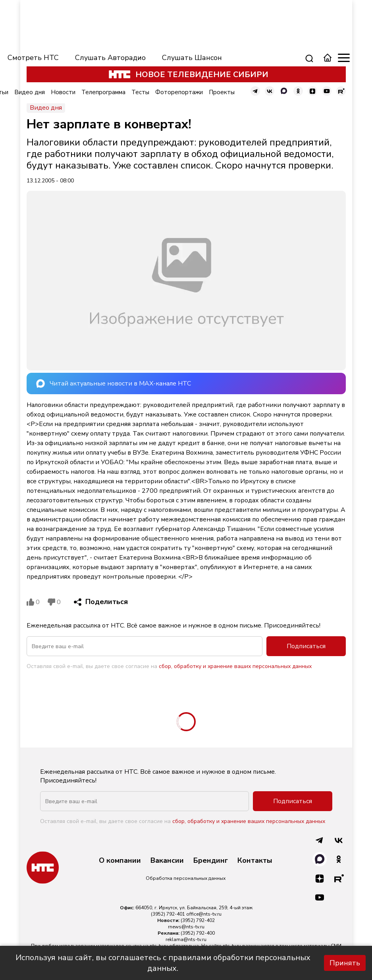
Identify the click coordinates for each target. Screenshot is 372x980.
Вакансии (167, 861)
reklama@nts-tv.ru (186, 939)
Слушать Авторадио (110, 58)
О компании (120, 861)
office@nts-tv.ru (204, 914)
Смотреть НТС (33, 58)
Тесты (140, 92)
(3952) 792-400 (198, 933)
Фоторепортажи (179, 92)
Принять (345, 963)
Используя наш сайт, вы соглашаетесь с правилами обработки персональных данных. (163, 963)
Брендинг (211, 861)
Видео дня (30, 92)
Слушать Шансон (192, 58)
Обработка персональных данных (186, 878)
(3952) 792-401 (168, 914)
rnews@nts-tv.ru (186, 927)
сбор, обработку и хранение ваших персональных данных (235, 666)
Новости (63, 92)
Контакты (255, 861)
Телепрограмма (103, 92)
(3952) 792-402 (198, 920)
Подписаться (306, 646)
